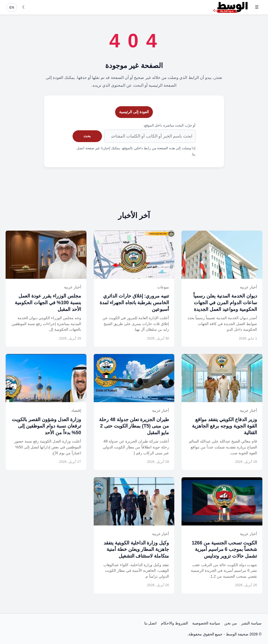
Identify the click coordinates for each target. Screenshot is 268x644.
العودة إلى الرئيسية (134, 112)
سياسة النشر (251, 623)
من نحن (231, 623)
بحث (87, 136)
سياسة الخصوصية (206, 623)
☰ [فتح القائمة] (257, 7)
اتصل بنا (151, 623)
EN (12, 7)
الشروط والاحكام (174, 623)
